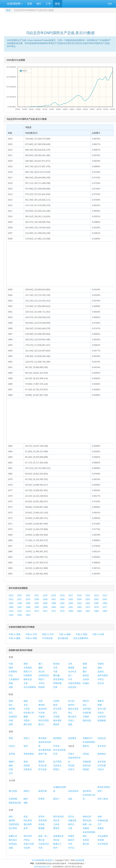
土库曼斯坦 (14, 679)
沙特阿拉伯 (44, 675)
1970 (62, 611)
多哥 (26, 828)
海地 (26, 762)
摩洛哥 (56, 828)
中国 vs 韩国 (31, 638)
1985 (37, 607)
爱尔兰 (42, 724)
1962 (28, 615)
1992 (79, 603)
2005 (71, 599)
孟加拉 (101, 672)
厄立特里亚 (103, 844)
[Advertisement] (60, 20)
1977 (105, 607)
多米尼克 (102, 746)
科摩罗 (71, 836)
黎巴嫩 (56, 675)
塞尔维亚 (57, 720)
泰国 (85, 664)
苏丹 (55, 848)
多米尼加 (102, 762)
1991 (88, 603)
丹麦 (11, 720)
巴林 (55, 687)
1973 (37, 611)
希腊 (100, 705)
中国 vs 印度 (98, 634)
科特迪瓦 (13, 844)
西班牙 (86, 701)
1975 (20, 611)
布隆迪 (86, 828)
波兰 (85, 705)
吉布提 (42, 824)
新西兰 (27, 791)
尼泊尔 (42, 672)
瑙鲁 (26, 803)
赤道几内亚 (29, 844)
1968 (79, 611)
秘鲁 (11, 765)
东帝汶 (101, 679)
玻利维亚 (57, 738)
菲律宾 (101, 664)
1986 (28, 607)
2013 (105, 595)
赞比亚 (42, 840)
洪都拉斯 (87, 762)
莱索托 (101, 828)
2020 (45, 595)
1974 (28, 611)
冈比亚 (56, 840)
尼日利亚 (13, 828)
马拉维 (27, 848)
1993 (71, 603)
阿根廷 (86, 769)
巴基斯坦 (13, 672)
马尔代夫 (72, 672)
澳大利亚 (13, 791)
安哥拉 (42, 817)
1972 (45, 611)
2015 (88, 595)
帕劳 (26, 799)
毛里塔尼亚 (14, 824)
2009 (37, 599)
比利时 (56, 701)
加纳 (100, 817)
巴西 (11, 769)
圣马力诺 (102, 709)
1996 (45, 603)
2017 (71, 595)
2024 (11, 595)
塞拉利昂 (28, 824)
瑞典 (70, 724)
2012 (11, 599)
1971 (54, 611)
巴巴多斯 (102, 765)
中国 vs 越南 (15, 638)
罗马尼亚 (57, 709)
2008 (45, 599)
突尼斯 (101, 840)
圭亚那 (12, 754)
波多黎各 (72, 738)
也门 (70, 675)
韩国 (11, 668)
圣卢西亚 (57, 762)
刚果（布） (44, 836)
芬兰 (11, 713)
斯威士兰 (57, 844)
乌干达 (71, 848)
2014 (96, 595)
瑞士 (11, 705)
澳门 (40, 664)
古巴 (11, 773)
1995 (54, 603)
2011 (20, 599)
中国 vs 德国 (65, 634)
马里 (40, 848)
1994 (62, 603)
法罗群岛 (102, 717)
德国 (26, 701)
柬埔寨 (71, 668)
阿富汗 (42, 679)
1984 (45, 607)
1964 (11, 615)
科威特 (86, 683)
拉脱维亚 (13, 717)
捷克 (55, 705)
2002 (96, 599)
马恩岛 (27, 720)
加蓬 (11, 848)
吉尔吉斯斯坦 (30, 687)
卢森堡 (42, 717)
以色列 (86, 679)
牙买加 (56, 746)
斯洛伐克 (87, 720)
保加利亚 (43, 709)
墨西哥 (42, 762)
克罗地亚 (87, 709)
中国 (11, 664)
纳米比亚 (87, 817)
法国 (40, 701)
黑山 (70, 713)
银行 (39, 4)
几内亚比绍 (44, 844)
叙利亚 (86, 675)
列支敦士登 (29, 713)
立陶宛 (86, 717)
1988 (11, 607)
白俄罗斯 (87, 713)
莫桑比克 (13, 836)
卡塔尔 (42, 683)
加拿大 (27, 738)
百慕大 (71, 754)
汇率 (48, 4)
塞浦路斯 (102, 720)
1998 (28, 603)
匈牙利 (71, 705)
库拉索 (71, 765)
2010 (28, 599)
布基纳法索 (103, 820)
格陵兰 (12, 762)
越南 (40, 668)
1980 (79, 607)
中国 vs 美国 (15, 634)
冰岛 (26, 705)
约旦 (11, 675)
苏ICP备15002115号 (42, 867)
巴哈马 (101, 769)
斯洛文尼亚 (73, 709)
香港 (26, 664)
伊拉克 (101, 683)
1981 (71, 607)
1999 (20, 603)
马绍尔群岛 (73, 791)
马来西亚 (28, 668)
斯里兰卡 (28, 672)
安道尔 (101, 713)
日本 (70, 664)
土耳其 (27, 709)
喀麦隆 (42, 828)
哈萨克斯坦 (103, 675)
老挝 (85, 668)
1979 (88, 607)
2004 (79, 599)
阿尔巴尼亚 (44, 720)
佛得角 (12, 820)
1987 (20, 607)
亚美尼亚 (72, 687)
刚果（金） (88, 824)
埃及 (26, 817)
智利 (26, 746)
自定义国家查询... (82, 638)
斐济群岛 (87, 791)
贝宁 (100, 824)
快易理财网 (15, 4)
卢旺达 (27, 840)
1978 (96, 607)
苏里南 (27, 765)
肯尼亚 (86, 840)
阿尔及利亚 (58, 817)
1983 (54, 607)
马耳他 (42, 713)
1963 (20, 615)
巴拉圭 (12, 746)
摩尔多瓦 (72, 717)
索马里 (86, 844)
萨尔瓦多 (43, 769)
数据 (58, 4)
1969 (71, 611)
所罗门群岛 (103, 799)
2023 (20, 595)
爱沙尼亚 (28, 724)
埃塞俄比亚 (58, 836)
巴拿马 (71, 769)
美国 (11, 738)
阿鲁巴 (56, 769)
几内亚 (56, 824)
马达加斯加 (103, 836)
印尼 (55, 668)
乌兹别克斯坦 (74, 683)
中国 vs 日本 (31, 634)
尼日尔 (71, 817)
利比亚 (56, 820)
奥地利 (42, 705)
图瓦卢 (56, 799)
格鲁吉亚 (28, 679)
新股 (30, 4)
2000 (11, 603)
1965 (105, 611)
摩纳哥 (56, 724)
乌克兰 (71, 720)
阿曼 (11, 683)
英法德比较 (63, 638)
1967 (88, 611)
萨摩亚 (42, 799)
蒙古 (85, 672)
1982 (62, 607)
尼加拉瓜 (102, 738)
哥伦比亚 (43, 765)
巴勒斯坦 (28, 675)
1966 (96, 611)
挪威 (26, 717)
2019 (54, 595)
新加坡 (56, 664)
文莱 (26, 683)
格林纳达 (102, 754)
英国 (11, 701)
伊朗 (11, 687)
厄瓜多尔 (57, 765)
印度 (55, 672)
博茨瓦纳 (87, 820)
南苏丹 (71, 840)
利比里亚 (28, 820)
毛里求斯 (43, 820)
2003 (88, 599)
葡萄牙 (101, 701)
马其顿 (56, 717)
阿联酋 (42, 687)
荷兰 (55, 713)
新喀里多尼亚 (15, 803)
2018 (62, 595)
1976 (11, 611)
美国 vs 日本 (48, 634)
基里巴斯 (43, 791)
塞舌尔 (71, 824)
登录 (110, 4)
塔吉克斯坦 (58, 679)
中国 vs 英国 (82, 634)
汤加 (70, 799)
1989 (105, 603)
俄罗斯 (12, 709)
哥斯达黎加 (29, 754)
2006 (62, 599)
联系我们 (49, 860)
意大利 (71, 701)
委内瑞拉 (43, 738)
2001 (105, 599)
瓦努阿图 (13, 799)
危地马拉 (87, 765)
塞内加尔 (13, 840)
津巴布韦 (28, 836)
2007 (54, 599)
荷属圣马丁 (88, 738)
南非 (11, 817)
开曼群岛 (28, 769)
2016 (79, 595)
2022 (28, 595)
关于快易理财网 (38, 860)
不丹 (70, 679)
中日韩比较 (47, 638)
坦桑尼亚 (72, 820)
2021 (37, 595)
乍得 (70, 828)
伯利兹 (86, 754)
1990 (96, 603)
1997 (37, 603)
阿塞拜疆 (57, 683)
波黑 (11, 724)
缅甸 (100, 668)
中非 (70, 844)
